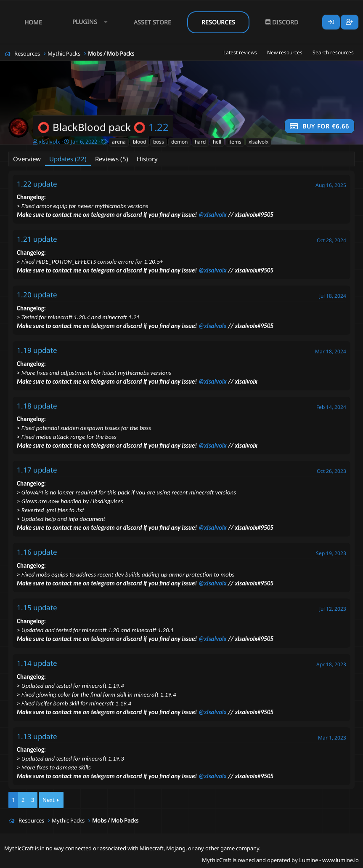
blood (139, 142)
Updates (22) (68, 159)
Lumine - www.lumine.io (329, 860)
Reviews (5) (112, 159)
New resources (285, 52)
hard (200, 142)
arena (119, 142)
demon (179, 142)
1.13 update (37, 736)
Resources (218, 22)
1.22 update (37, 184)
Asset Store (152, 22)
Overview (27, 159)
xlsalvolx (49, 142)
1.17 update (37, 470)
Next (49, 800)
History (147, 159)
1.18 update (37, 406)
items (235, 142)
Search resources (333, 52)
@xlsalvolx (213, 215)
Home (33, 22)
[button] (88, 22)
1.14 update (37, 663)
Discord (282, 22)
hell (217, 142)
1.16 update (37, 552)
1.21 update (37, 239)
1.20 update (37, 295)
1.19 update (37, 350)
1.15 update (37, 608)
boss (159, 142)
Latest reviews (240, 52)
